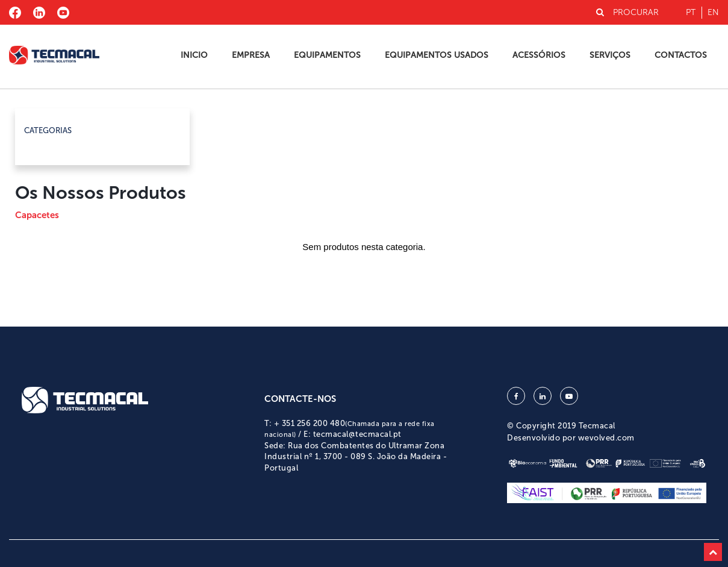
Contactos (681, 55)
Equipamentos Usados (437, 55)
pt (691, 12)
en (713, 12)
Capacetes (37, 215)
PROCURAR (627, 12)
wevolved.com (606, 438)
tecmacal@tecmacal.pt (357, 434)
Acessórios (539, 55)
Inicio (194, 55)
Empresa (251, 55)
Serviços (610, 55)
